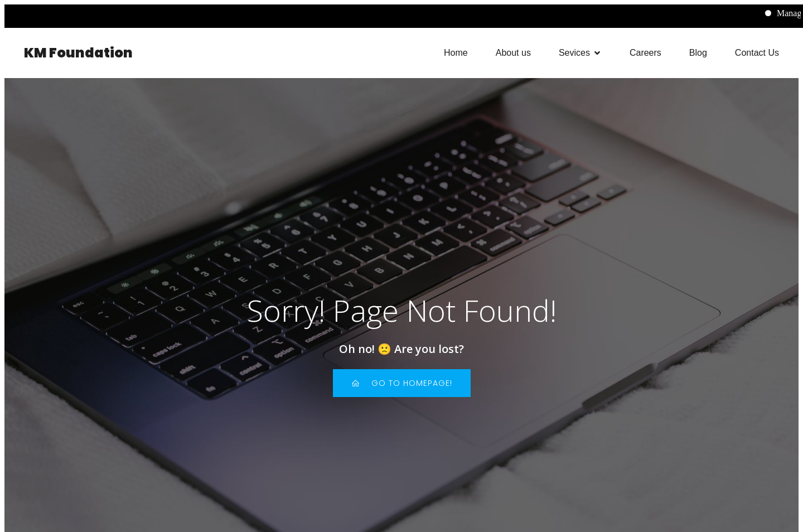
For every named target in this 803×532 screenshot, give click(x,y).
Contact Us (757, 53)
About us (513, 53)
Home (456, 53)
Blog (698, 53)
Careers (645, 53)
